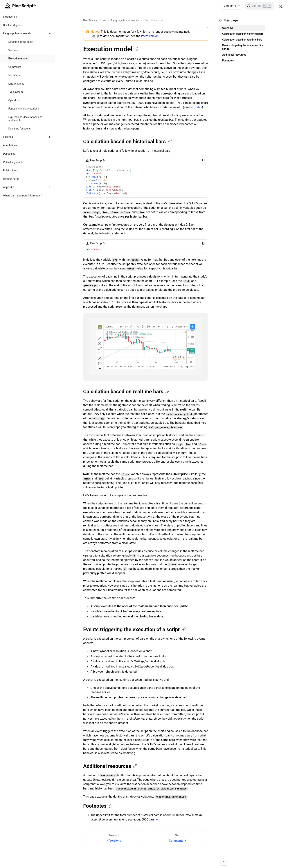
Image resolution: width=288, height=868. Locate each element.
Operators (14, 100)
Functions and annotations (24, 109)
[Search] (260, 6)
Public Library (11, 170)
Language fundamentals (125, 20)
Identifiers (14, 75)
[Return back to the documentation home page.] (90, 20)
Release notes (11, 179)
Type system (16, 92)
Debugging (9, 154)
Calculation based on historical (128, 142)
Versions (13, 50)
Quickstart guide (12, 25)
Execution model (18, 59)
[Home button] (21, 6)
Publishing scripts (13, 162)
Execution (111, 49)
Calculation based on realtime (127, 392)
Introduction (10, 17)
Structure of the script (21, 42)
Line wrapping (16, 84)
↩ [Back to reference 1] (157, 819)
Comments (15, 67)
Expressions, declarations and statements (25, 119)
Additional (110, 766)
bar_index (196, 107)
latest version (150, 36)
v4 (104, 20)
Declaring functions (20, 129)
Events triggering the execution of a (135, 629)
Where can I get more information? (23, 196)
